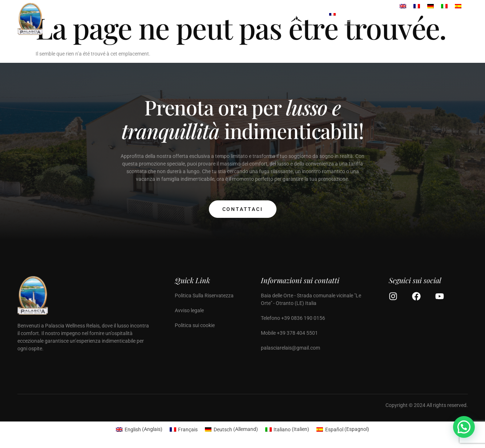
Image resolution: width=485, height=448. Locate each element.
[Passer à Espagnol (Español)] (343, 429)
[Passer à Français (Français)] (184, 429)
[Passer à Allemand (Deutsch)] (231, 429)
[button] (464, 427)
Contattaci (243, 209)
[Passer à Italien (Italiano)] (287, 429)
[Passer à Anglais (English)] (139, 429)
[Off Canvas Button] (460, 19)
